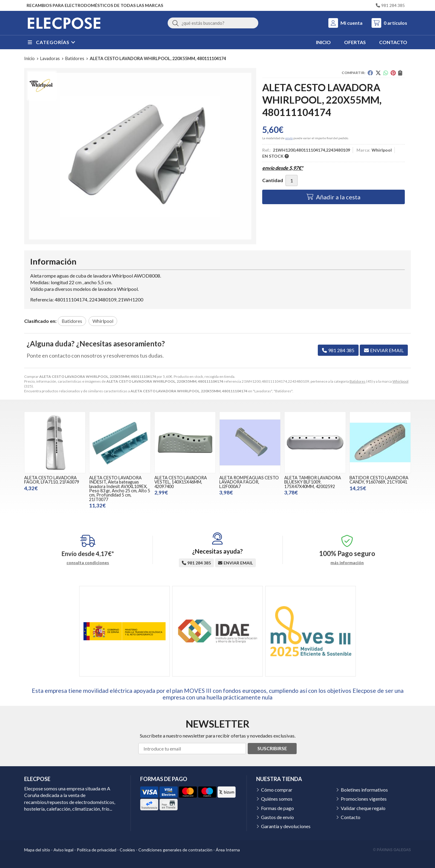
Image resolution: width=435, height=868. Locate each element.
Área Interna (228, 850)
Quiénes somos (277, 799)
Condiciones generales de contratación (175, 850)
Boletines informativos (364, 790)
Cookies (127, 850)
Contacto (351, 817)
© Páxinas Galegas (392, 850)
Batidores (358, 381)
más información (347, 563)
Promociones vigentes (364, 799)
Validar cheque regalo (363, 808)
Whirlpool (400, 381)
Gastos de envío (277, 817)
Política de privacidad (97, 850)
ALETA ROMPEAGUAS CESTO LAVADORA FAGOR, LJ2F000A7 (249, 482)
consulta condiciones (88, 563)
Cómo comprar (277, 790)
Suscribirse (272, 748)
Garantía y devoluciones (286, 826)
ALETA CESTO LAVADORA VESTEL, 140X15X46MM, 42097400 (181, 482)
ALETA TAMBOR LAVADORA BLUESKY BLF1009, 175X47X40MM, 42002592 (313, 482)
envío (289, 138)
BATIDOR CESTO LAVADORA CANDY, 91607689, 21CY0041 (379, 480)
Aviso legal (63, 850)
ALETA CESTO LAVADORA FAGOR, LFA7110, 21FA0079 (52, 480)
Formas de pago (277, 808)
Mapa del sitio (37, 850)
